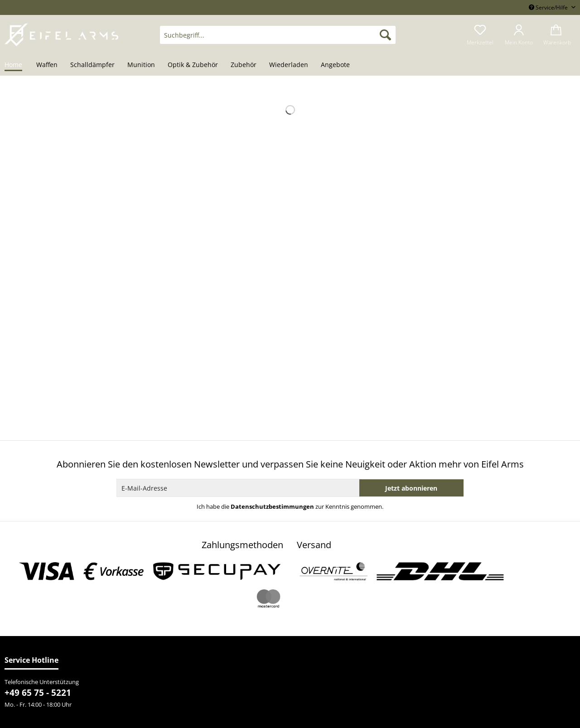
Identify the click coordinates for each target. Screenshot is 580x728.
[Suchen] (385, 35)
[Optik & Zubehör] (193, 65)
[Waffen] (47, 65)
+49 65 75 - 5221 (38, 693)
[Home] (17, 65)
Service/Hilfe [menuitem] (549, 7)
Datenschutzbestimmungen (272, 506)
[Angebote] (335, 65)
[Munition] (141, 65)
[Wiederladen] (289, 65)
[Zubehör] (244, 65)
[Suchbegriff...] (278, 35)
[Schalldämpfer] (92, 65)
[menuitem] (278, 39)
